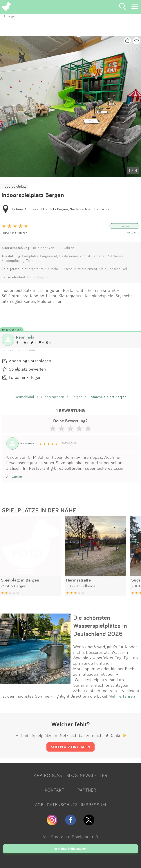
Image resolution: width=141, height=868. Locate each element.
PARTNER (87, 790)
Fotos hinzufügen (25, 377)
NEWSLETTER (94, 775)
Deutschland (25, 397)
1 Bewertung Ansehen (14, 233)
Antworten (14, 477)
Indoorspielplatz (14, 186)
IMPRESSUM (93, 805)
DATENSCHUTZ (62, 805)
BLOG (72, 775)
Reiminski (25, 337)
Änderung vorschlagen (30, 361)
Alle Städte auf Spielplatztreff (70, 837)
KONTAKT (55, 790)
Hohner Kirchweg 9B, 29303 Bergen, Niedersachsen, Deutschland (63, 209)
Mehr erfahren (122, 696)
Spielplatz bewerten (27, 369)
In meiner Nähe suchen (70, 849)
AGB (39, 805)
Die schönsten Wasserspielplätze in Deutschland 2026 (100, 626)
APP (38, 775)
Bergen (77, 397)
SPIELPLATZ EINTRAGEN (70, 747)
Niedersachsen (53, 397)
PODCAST (54, 775)
